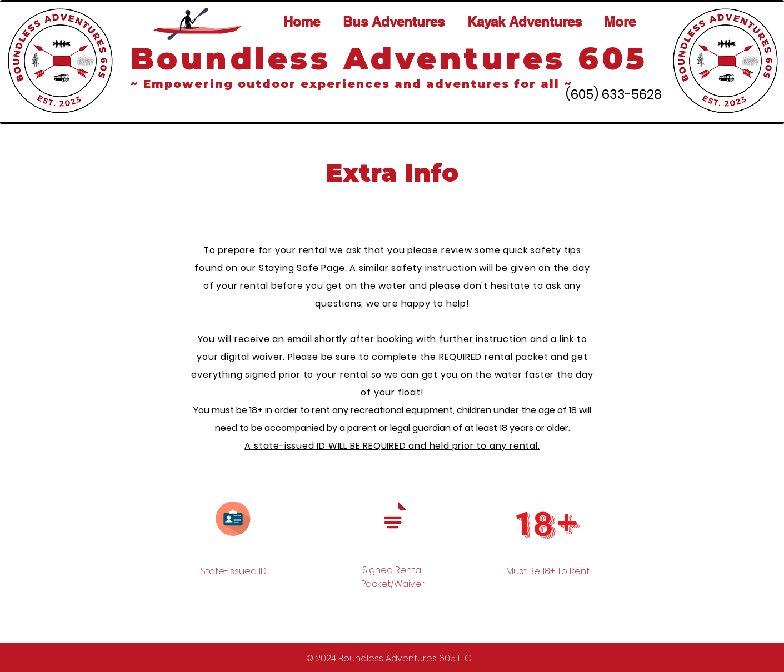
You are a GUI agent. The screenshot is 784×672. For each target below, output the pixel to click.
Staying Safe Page (302, 268)
